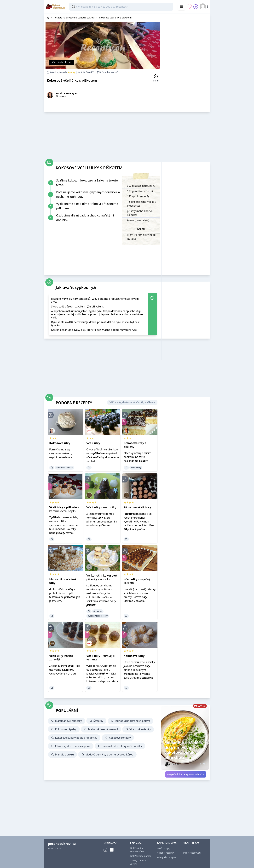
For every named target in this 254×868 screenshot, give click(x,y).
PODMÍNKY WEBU (168, 843)
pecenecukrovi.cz (62, 844)
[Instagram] (105, 850)
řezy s (135, 445)
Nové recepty (164, 848)
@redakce (61, 96)
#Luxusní (98, 611)
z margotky (101, 507)
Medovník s (63, 581)
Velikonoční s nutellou (101, 577)
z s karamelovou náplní (64, 509)
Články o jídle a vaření (138, 862)
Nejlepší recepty (165, 853)
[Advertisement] (186, 62)
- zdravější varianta (100, 658)
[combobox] (121, 7)
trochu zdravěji (61, 658)
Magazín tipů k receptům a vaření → (186, 774)
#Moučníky (136, 468)
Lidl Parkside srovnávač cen (138, 850)
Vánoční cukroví (62, 62)
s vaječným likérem (138, 581)
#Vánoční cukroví (64, 468)
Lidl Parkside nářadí (141, 856)
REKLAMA (136, 843)
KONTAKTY (110, 843)
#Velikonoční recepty (98, 616)
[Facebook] (112, 850)
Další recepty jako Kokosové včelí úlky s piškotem (132, 402)
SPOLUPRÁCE (191, 843)
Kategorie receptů (166, 857)
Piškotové (137, 507)
